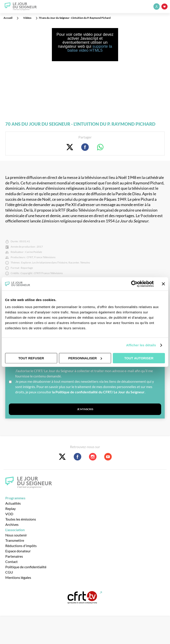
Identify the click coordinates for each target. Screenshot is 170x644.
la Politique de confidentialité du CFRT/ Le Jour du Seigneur (98, 392)
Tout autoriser (139, 358)
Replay (10, 509)
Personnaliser (85, 358)
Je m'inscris (85, 409)
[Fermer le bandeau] (163, 284)
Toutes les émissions (21, 519)
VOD (9, 514)
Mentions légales (18, 577)
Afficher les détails (141, 345)
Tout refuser (31, 358)
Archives (12, 524)
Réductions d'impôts (21, 546)
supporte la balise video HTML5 (90, 48)
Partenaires (14, 556)
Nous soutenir (16, 535)
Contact (11, 562)
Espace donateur (18, 551)
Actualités (13, 503)
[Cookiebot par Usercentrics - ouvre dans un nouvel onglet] (134, 284)
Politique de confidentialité (26, 567)
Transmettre (15, 540)
